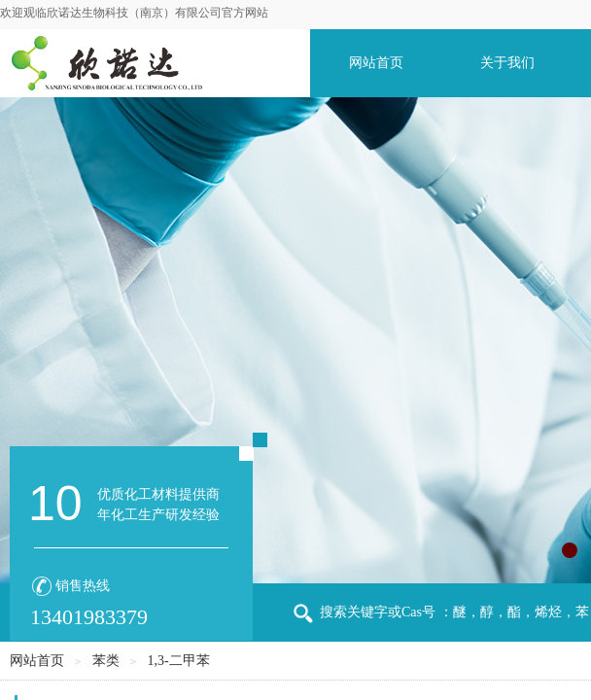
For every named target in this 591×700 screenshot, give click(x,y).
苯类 (106, 661)
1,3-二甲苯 (178, 661)
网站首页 (376, 63)
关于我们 (507, 63)
